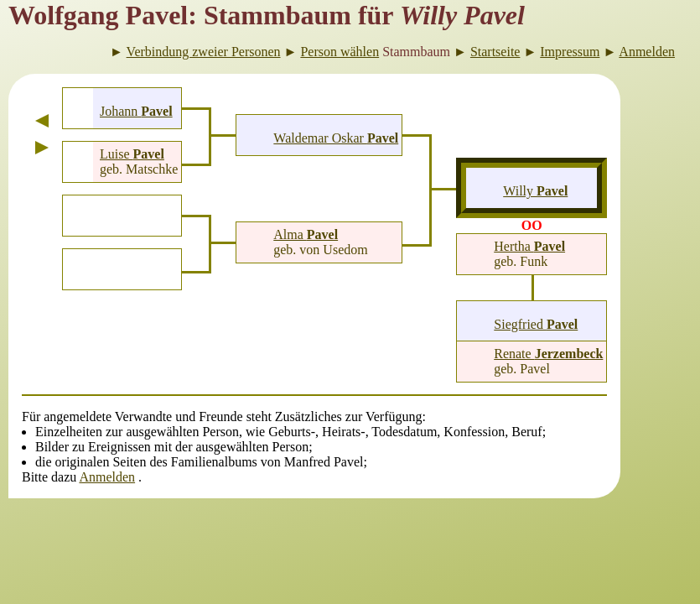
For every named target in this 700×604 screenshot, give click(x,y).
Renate (548, 354)
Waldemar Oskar (336, 138)
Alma (306, 234)
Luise (132, 154)
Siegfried (536, 324)
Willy (535, 191)
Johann (136, 111)
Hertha (529, 246)
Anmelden (107, 477)
